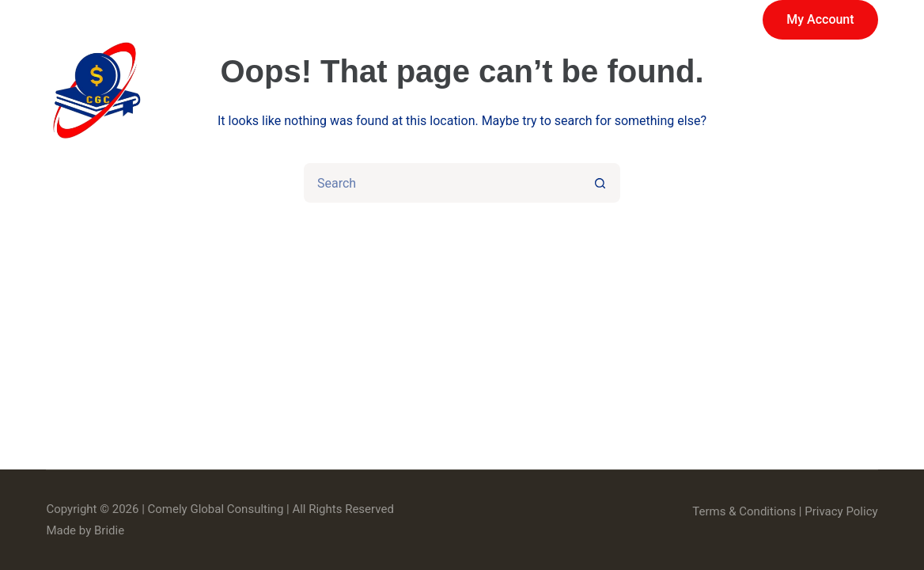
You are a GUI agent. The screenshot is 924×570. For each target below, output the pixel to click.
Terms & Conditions (744, 511)
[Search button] (600, 183)
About (570, 91)
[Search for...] (442, 183)
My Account (820, 19)
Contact (830, 91)
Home (255, 91)
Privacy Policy (841, 511)
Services (370, 91)
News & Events (697, 91)
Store (477, 91)
